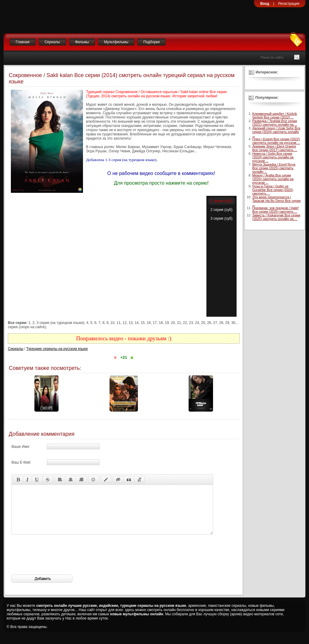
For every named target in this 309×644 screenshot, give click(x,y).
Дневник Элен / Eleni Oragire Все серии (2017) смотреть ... (275, 148)
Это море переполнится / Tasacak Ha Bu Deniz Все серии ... (276, 201)
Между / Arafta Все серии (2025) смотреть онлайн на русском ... (273, 179)
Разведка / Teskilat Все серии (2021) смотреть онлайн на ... (275, 123)
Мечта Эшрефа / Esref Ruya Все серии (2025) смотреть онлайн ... (274, 168)
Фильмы (82, 42)
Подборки (151, 42)
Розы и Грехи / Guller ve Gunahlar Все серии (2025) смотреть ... (273, 190)
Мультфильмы (116, 42)
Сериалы (52, 42)
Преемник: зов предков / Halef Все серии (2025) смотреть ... (275, 210)
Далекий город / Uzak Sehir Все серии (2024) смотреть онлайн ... (276, 132)
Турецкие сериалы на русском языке (57, 349)
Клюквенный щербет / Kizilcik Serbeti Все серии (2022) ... (275, 115)
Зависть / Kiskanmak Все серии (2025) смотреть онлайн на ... (276, 217)
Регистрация (289, 4)
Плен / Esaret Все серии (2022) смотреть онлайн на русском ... (276, 141)
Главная (23, 42)
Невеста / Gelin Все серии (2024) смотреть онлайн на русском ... (273, 157)
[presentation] (57, 564)
